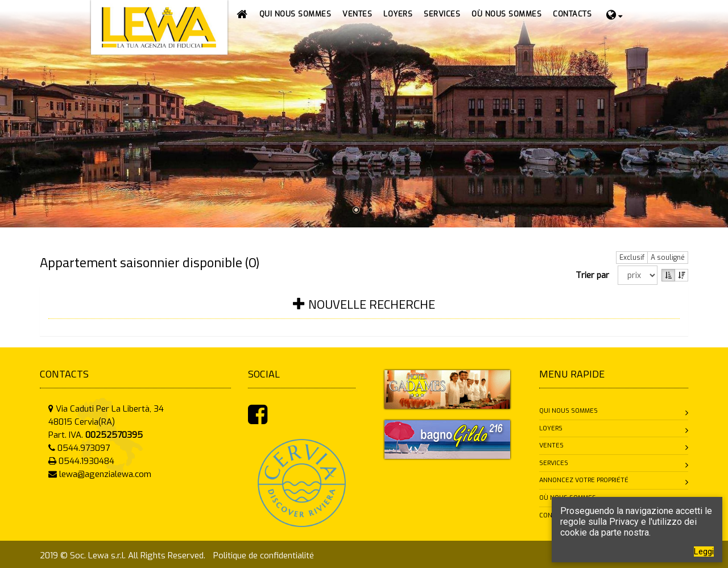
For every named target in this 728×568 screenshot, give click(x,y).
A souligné (668, 258)
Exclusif (632, 258)
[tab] (364, 311)
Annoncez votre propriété (584, 480)
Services (554, 463)
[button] (357, 14)
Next (719, 109)
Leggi (704, 552)
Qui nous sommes (568, 411)
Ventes (551, 445)
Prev (9, 109)
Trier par (595, 275)
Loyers (551, 428)
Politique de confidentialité (264, 555)
